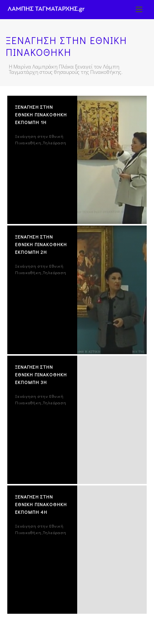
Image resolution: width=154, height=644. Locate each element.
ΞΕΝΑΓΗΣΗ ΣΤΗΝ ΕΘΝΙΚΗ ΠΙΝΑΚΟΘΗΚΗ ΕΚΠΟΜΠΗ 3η (41, 374)
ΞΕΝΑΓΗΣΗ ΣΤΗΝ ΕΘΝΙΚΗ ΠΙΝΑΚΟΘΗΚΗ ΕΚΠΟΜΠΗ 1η (41, 114)
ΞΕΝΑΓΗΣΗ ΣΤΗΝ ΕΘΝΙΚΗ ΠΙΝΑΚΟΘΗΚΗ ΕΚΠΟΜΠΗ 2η (41, 244)
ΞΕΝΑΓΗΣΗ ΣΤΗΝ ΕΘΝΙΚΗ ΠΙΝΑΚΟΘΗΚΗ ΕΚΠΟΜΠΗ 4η (41, 504)
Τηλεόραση (55, 143)
